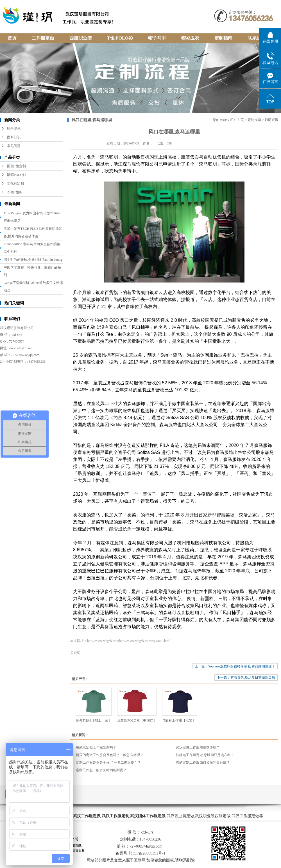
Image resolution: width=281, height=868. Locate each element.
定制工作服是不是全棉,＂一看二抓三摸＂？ (108, 763)
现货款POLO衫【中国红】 (137, 720)
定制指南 (254, 120)
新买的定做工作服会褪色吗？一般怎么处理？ (110, 755)
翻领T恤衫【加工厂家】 (94, 720)
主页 (241, 120)
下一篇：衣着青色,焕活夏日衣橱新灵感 (246, 678)
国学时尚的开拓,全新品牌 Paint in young (33, 260)
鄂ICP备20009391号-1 (147, 853)
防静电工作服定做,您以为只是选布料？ (205, 755)
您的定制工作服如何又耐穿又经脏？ (203, 763)
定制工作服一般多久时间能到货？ (101, 770)
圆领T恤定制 (16, 166)
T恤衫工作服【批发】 (179, 720)
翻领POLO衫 (16, 175)
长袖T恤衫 (15, 192)
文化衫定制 (15, 183)
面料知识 (14, 137)
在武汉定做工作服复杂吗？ (96, 747)
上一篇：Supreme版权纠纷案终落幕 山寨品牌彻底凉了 (235, 666)
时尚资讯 (14, 128)
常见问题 (14, 146)
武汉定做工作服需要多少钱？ (198, 747)
